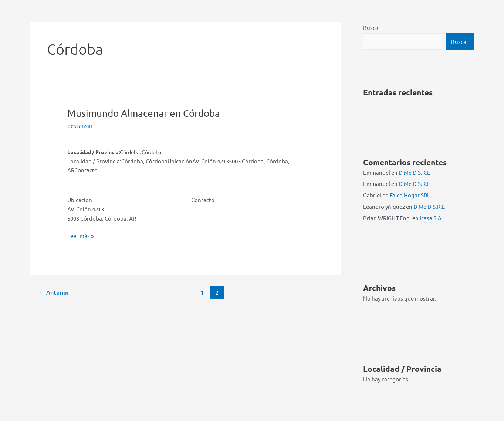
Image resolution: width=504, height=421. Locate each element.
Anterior (54, 292)
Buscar (372, 28)
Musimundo (144, 113)
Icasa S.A (431, 218)
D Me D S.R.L (414, 172)
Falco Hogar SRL (410, 195)
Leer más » (80, 236)
